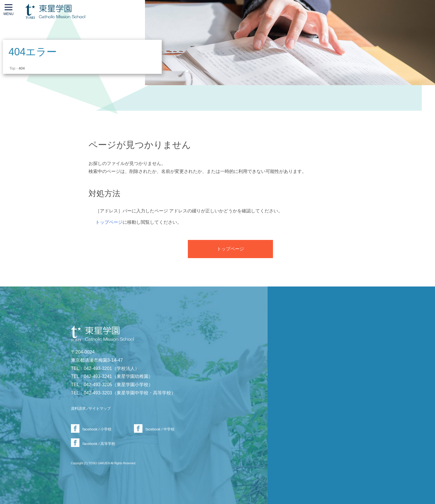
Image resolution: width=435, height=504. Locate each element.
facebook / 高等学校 (99, 444)
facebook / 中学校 (160, 429)
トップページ (109, 222)
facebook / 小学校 (97, 429)
